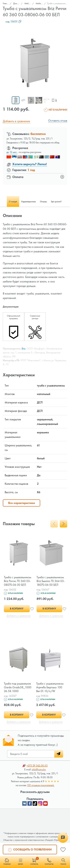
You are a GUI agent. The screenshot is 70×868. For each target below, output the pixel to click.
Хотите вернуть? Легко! (30, 164)
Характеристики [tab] (29, 202)
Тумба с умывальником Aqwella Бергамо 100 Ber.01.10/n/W (50, 687)
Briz (24, 348)
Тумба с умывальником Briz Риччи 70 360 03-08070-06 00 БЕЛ (18, 581)
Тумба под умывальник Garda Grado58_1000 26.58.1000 (18, 687)
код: (13, 21)
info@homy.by (39, 769)
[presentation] (54, 524)
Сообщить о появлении (30, 849)
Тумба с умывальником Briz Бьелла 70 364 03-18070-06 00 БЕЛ (51, 581)
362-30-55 (37, 765)
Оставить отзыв (58, 121)
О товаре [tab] (13, 202)
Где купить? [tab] (56, 202)
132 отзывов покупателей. (41, 785)
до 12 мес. (12, 152)
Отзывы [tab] (43, 202)
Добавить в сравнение (16, 121)
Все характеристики (22, 503)
